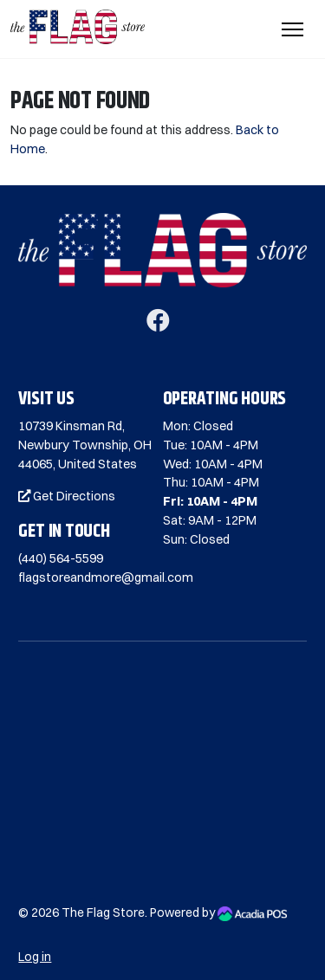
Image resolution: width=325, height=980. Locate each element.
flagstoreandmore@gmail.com (106, 577)
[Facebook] (158, 325)
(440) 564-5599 (61, 558)
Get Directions (67, 496)
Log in (35, 957)
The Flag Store (103, 912)
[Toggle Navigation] (292, 29)
